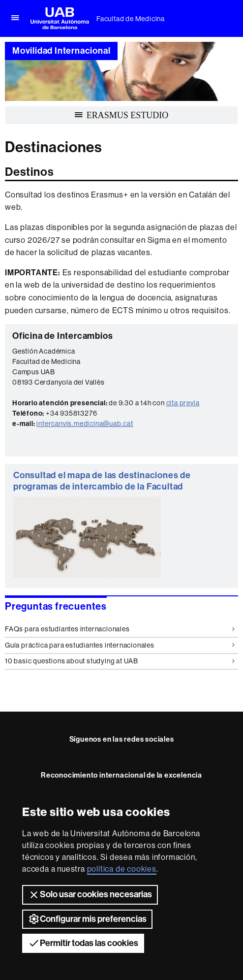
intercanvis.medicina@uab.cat (85, 424)
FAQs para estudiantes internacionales (120, 629)
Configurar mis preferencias (87, 919)
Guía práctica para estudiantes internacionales (120, 645)
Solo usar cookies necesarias (90, 895)
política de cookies (122, 869)
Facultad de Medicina (131, 19)
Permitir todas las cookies (83, 943)
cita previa (183, 403)
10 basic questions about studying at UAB (120, 661)
